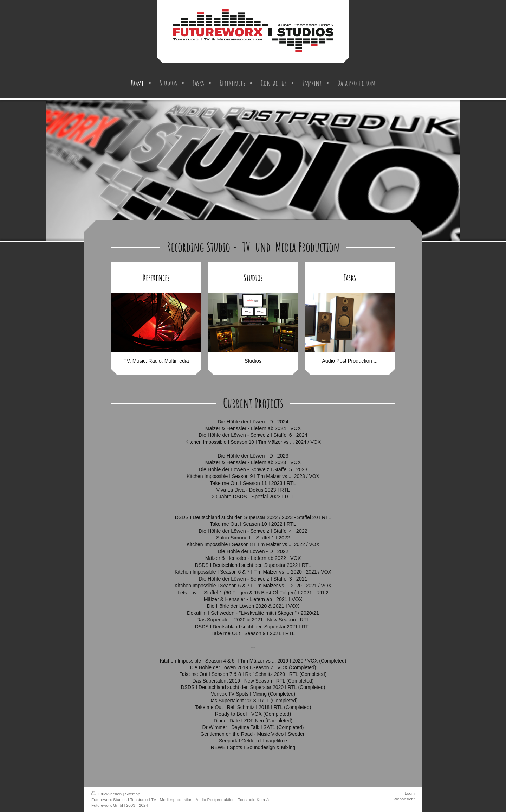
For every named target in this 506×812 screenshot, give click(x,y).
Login (410, 793)
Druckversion (106, 794)
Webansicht (404, 799)
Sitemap (133, 794)
